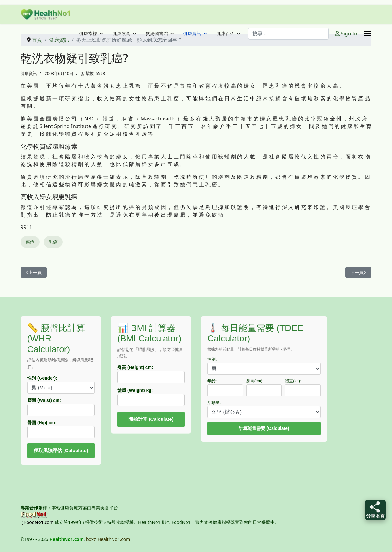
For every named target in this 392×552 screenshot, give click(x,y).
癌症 (30, 242)
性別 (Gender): (42, 378)
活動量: (214, 403)
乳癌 (53, 242)
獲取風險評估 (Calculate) (61, 450)
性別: (212, 359)
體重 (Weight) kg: (135, 390)
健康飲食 (121, 34)
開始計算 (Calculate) (151, 419)
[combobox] (288, 34)
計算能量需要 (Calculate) (264, 428)
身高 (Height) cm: (135, 367)
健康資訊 (192, 34)
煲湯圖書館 (157, 34)
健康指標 (88, 34)
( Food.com (38, 522)
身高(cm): (255, 381)
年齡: (212, 381)
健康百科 (225, 34)
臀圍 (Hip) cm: (42, 423)
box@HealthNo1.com (108, 539)
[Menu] (367, 34)
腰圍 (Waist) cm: (44, 400)
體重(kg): (293, 381)
